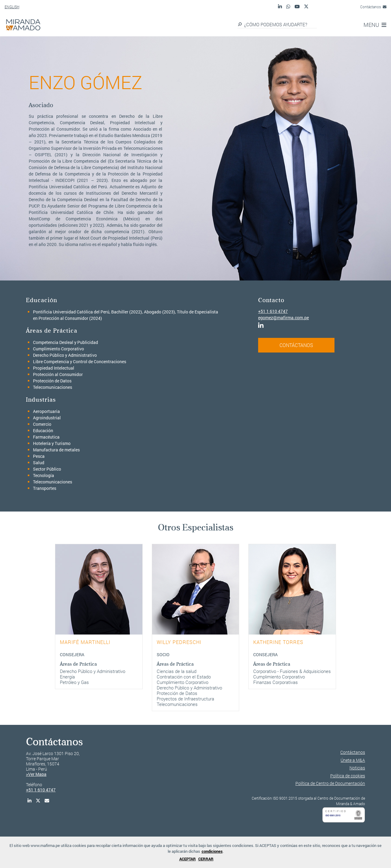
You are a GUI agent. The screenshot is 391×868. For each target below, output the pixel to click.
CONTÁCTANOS (296, 345)
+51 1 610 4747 (273, 311)
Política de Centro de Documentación (330, 783)
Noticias (357, 768)
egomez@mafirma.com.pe (283, 318)
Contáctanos (373, 7)
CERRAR (206, 859)
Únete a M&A (353, 760)
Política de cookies (348, 776)
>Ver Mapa (36, 774)
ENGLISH (12, 7)
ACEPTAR (188, 859)
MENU (375, 25)
